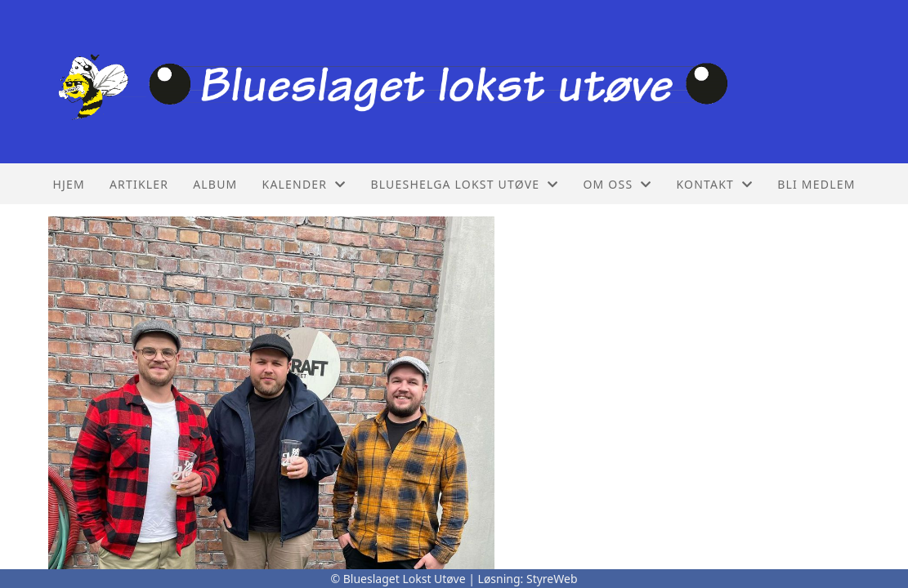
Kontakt (714, 184)
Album (215, 184)
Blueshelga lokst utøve (464, 184)
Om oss (617, 184)
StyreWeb (552, 579)
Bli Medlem (816, 184)
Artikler (139, 184)
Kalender (304, 184)
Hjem (68, 184)
